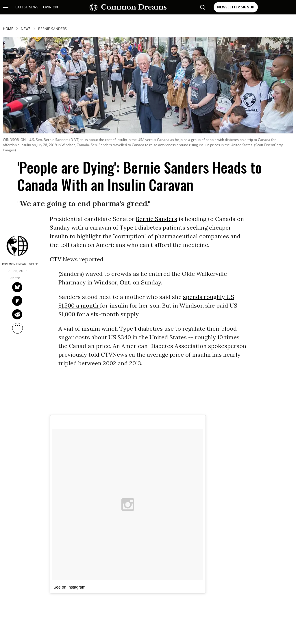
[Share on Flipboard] (17, 301)
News (26, 29)
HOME (8, 29)
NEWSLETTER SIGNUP (236, 7)
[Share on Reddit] (17, 314)
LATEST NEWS (27, 7)
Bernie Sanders (157, 219)
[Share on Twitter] (17, 287)
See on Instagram (70, 587)
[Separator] (17, 328)
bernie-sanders (52, 29)
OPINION (50, 7)
